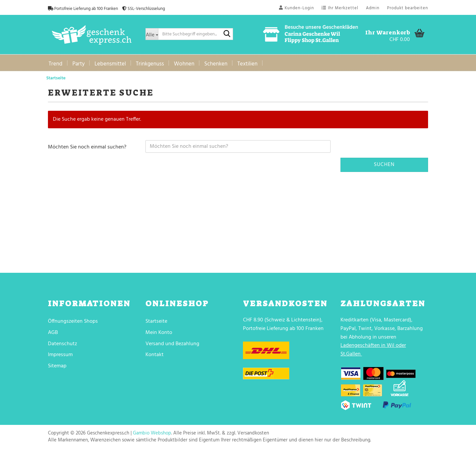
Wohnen (184, 64)
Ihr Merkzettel (340, 8)
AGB (53, 333)
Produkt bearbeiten (408, 8)
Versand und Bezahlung (172, 344)
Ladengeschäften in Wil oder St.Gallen (373, 350)
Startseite (156, 321)
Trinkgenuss (150, 64)
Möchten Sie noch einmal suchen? (87, 147)
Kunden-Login (297, 8)
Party (79, 64)
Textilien (247, 64)
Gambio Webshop (152, 433)
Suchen (384, 165)
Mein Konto (159, 333)
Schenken (216, 64)
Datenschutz (62, 344)
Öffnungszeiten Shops (73, 321)
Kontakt (155, 355)
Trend (56, 64)
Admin (373, 8)
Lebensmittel (110, 64)
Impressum (60, 355)
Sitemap (57, 366)
